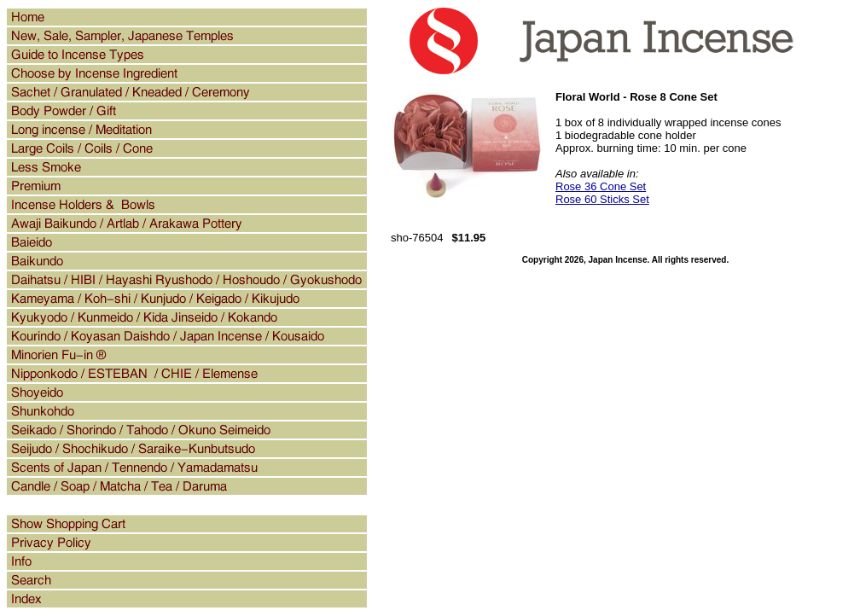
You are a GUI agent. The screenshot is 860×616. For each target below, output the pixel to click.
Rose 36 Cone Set (601, 186)
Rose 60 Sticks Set (602, 199)
